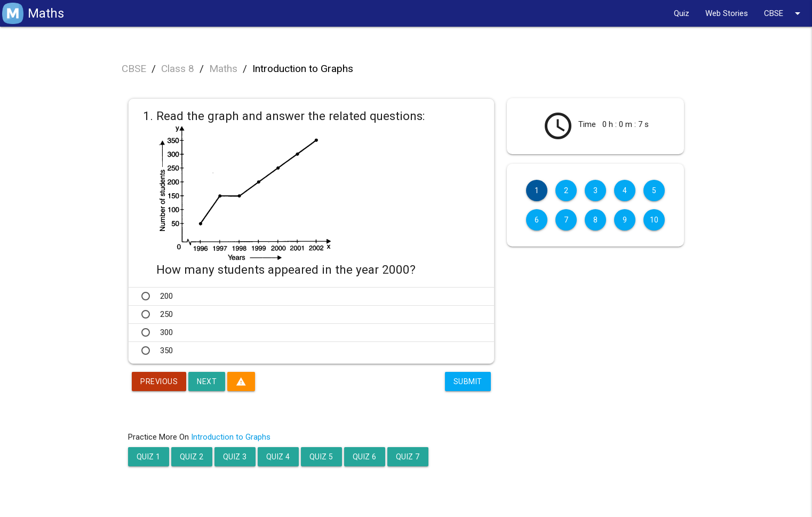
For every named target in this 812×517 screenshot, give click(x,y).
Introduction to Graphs (303, 69)
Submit (468, 381)
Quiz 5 (321, 457)
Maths (223, 69)
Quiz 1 (149, 457)
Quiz (682, 13)
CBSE (784, 13)
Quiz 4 (278, 457)
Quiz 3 (235, 457)
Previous (159, 381)
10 (654, 220)
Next (207, 381)
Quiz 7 (408, 457)
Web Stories (727, 13)
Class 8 (178, 69)
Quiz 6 (365, 457)
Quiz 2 (192, 457)
